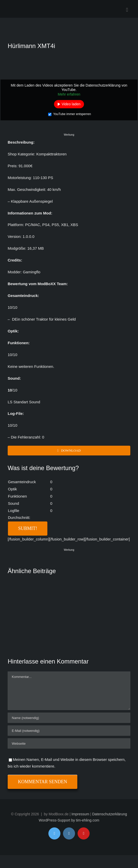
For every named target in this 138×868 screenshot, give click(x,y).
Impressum (80, 814)
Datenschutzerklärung (110, 814)
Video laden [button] (71, 104)
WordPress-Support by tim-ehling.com (69, 820)
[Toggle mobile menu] (127, 10)
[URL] (69, 743)
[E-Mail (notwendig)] (69, 731)
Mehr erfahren (69, 94)
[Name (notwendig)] (69, 718)
